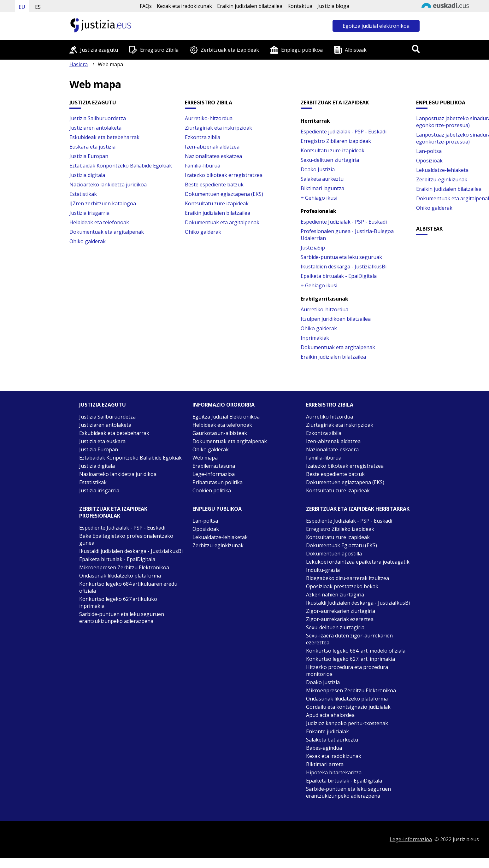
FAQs (146, 6)
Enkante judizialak (327, 731)
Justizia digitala (87, 175)
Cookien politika (212, 490)
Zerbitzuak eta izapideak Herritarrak (358, 509)
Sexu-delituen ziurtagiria (330, 160)
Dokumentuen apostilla (334, 554)
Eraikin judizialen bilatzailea (250, 6)
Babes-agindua (324, 748)
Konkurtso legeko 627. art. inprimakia (351, 659)
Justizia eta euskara (102, 441)
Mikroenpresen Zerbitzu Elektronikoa (124, 567)
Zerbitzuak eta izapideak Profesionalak (113, 512)
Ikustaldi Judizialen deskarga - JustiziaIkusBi (358, 603)
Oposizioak (429, 161)
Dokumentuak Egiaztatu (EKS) (342, 545)
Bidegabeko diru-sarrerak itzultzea (348, 578)
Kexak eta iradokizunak (184, 6)
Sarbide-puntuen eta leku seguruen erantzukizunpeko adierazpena (122, 618)
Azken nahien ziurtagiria (335, 595)
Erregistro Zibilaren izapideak (336, 141)
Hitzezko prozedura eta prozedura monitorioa (347, 671)
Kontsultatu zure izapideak (217, 203)
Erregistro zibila (330, 405)
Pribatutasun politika (218, 482)
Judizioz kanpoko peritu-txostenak (347, 723)
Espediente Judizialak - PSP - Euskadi (344, 222)
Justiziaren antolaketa (95, 128)
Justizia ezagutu (99, 50)
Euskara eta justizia (92, 147)
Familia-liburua (203, 166)
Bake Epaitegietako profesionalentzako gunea (126, 539)
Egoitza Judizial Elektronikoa (226, 417)
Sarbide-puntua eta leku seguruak (341, 257)
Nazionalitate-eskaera (332, 449)
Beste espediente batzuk (214, 185)
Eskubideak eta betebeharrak (104, 137)
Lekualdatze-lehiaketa (442, 170)
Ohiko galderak (88, 241)
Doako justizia (323, 682)
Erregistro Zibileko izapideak (340, 529)
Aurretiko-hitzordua (209, 118)
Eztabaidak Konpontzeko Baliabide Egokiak (121, 166)
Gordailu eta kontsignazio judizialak (348, 707)
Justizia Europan (89, 156)
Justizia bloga (333, 6)
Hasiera (79, 64)
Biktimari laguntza (322, 188)
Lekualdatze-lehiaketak (220, 537)
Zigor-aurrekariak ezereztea (340, 619)
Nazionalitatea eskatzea (213, 156)
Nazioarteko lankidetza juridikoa (108, 185)
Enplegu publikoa (302, 50)
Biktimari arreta (325, 764)
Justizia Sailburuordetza (98, 118)
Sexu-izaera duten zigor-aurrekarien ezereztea (349, 639)
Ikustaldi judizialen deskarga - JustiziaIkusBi (131, 551)
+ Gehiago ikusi (319, 198)
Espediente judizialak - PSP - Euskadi (344, 132)
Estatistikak (83, 194)
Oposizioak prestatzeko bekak (342, 586)
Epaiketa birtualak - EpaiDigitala (339, 276)
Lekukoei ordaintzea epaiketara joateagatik (358, 562)
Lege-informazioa (214, 474)
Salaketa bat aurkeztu (332, 740)
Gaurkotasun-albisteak (220, 433)
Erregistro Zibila (159, 50)
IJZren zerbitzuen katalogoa (103, 203)
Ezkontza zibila (203, 137)
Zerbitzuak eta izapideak (230, 50)
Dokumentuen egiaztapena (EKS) (224, 194)
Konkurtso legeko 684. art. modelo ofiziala (356, 651)
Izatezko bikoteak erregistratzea (224, 175)
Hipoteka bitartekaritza (334, 772)
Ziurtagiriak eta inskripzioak (218, 128)
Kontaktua (300, 6)
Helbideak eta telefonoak (99, 222)
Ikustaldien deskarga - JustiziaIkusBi (344, 267)
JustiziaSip (313, 248)
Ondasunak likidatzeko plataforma (120, 576)
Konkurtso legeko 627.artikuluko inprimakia (118, 602)
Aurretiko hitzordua (330, 417)
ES (38, 7)
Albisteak (356, 50)
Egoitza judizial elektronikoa (376, 26)
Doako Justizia (318, 169)
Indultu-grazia (323, 570)
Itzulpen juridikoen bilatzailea (336, 319)
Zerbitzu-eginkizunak (442, 179)
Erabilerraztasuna (214, 466)
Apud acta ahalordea (330, 715)
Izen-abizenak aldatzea (212, 147)
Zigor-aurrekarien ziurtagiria (341, 611)
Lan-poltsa (429, 151)
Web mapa (205, 458)
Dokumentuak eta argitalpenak (107, 232)
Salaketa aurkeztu (322, 179)
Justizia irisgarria (89, 213)
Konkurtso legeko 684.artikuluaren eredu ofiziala (128, 587)
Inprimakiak (315, 338)
